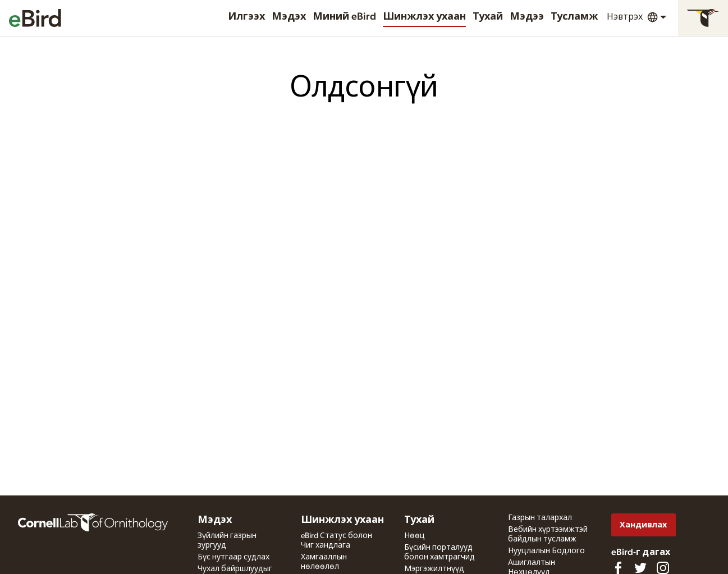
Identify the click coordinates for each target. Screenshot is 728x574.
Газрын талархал (540, 518)
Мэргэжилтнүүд (434, 569)
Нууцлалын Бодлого (546, 551)
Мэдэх (289, 17)
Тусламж (574, 17)
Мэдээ (527, 17)
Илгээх (246, 17)
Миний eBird (344, 17)
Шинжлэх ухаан (424, 17)
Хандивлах (643, 525)
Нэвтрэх (625, 17)
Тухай (488, 17)
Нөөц (415, 536)
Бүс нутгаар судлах (233, 557)
